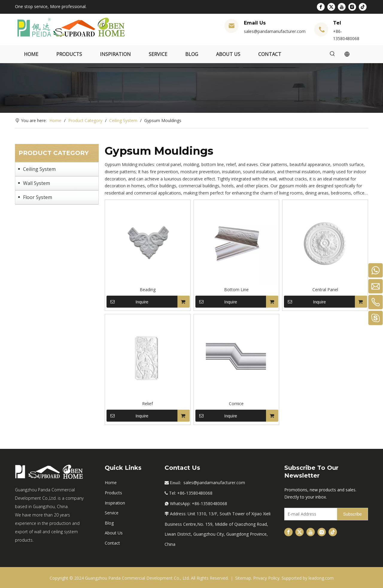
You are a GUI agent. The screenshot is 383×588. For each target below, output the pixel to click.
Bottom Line (236, 290)
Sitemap (243, 578)
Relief (148, 404)
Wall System (37, 183)
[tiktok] (363, 7)
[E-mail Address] (309, 514)
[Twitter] (331, 7)
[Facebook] (321, 7)
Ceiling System (39, 169)
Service (112, 513)
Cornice (236, 404)
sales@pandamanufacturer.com (275, 31)
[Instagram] (352, 7)
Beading (148, 290)
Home (111, 483)
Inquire (127, 302)
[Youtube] (342, 7)
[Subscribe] (352, 514)
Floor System (38, 197)
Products (113, 493)
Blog (109, 523)
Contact (112, 543)
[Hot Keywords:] (332, 54)
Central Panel (325, 290)
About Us (114, 533)
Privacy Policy (266, 578)
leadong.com (321, 578)
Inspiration (115, 503)
